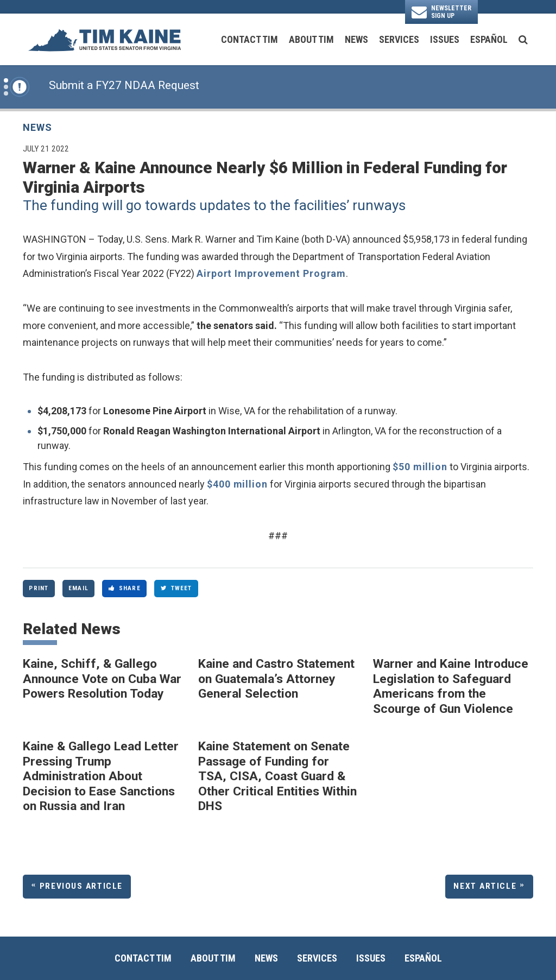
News (356, 39)
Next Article (485, 886)
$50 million (420, 467)
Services (399, 39)
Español (489, 39)
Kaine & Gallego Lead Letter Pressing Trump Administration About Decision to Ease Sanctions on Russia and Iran (101, 776)
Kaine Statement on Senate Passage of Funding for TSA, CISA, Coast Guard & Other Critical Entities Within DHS (277, 776)
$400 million (237, 484)
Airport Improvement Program (271, 273)
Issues (445, 39)
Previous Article (81, 886)
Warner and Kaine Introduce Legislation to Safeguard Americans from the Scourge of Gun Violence (451, 686)
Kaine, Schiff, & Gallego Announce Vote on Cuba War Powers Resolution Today (102, 679)
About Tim (311, 39)
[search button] (523, 40)
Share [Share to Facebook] (125, 588)
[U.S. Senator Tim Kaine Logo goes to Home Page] (104, 39)
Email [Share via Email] (78, 588)
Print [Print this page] (39, 588)
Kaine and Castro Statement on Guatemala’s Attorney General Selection (276, 679)
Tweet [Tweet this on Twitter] (176, 588)
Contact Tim (249, 39)
